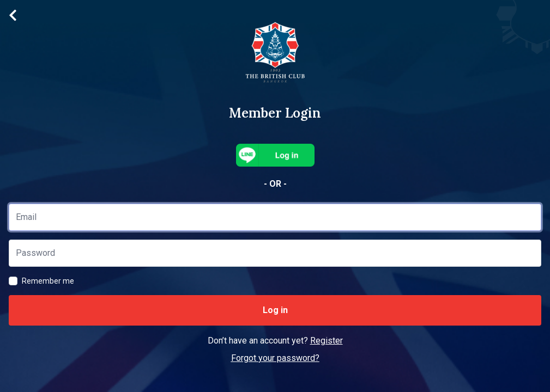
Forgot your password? (275, 358)
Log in (275, 310)
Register (327, 341)
